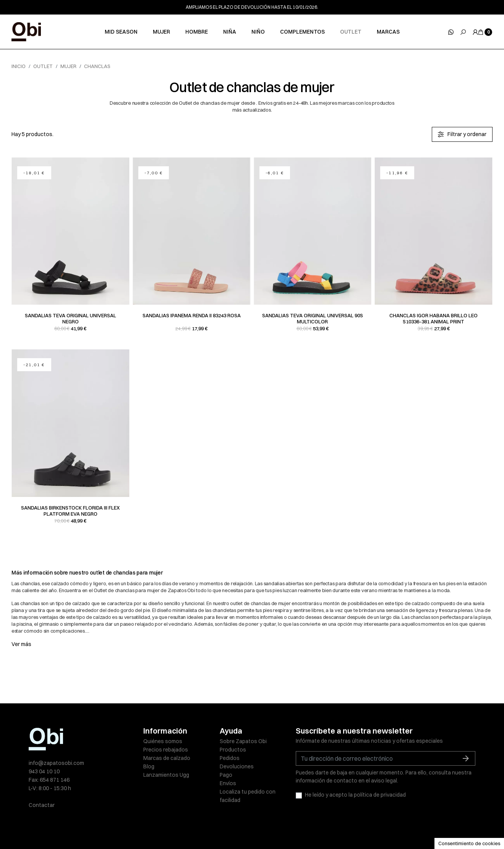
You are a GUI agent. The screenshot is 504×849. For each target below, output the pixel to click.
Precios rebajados (166, 750)
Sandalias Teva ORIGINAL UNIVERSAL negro (70, 318)
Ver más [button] (21, 644)
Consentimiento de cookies (469, 843)
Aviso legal (156, 827)
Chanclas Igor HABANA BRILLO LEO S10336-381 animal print (434, 318)
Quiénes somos (163, 741)
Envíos (228, 783)
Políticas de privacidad (203, 827)
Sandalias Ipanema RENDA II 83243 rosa (192, 315)
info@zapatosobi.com (56, 763)
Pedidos (230, 758)
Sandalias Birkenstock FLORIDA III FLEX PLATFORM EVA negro (70, 511)
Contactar (42, 805)
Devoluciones (237, 766)
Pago (226, 775)
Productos (233, 750)
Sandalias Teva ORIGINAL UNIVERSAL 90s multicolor (313, 318)
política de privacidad (380, 795)
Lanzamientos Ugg (166, 775)
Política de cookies (259, 827)
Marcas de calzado (167, 758)
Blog (149, 766)
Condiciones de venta (315, 827)
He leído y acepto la (355, 795)
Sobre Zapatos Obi (243, 741)
